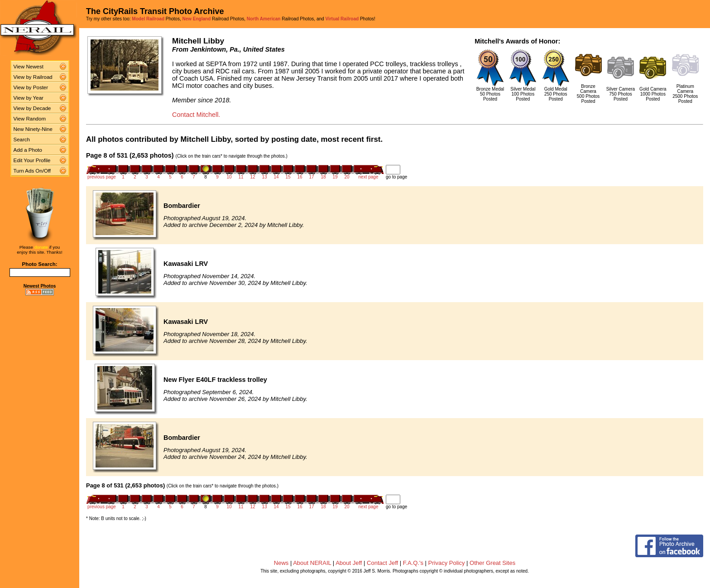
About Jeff (349, 563)
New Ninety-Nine (33, 129)
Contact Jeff (382, 563)
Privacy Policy (447, 563)
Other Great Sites (492, 563)
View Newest (29, 67)
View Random (30, 119)
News (281, 563)
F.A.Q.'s (413, 563)
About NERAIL (312, 563)
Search (22, 140)
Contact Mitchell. (196, 115)
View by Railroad (33, 77)
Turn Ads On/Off (32, 171)
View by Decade (32, 108)
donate (41, 247)
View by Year (29, 98)
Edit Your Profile (32, 160)
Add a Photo (28, 150)
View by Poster (31, 87)
